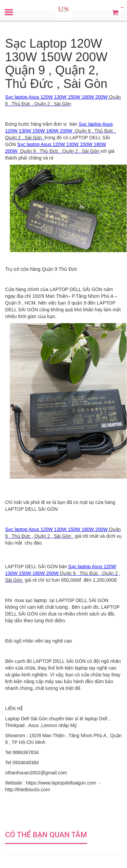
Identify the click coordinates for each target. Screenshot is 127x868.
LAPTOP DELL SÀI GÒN (76, 289)
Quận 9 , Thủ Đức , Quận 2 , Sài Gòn (59, 151)
